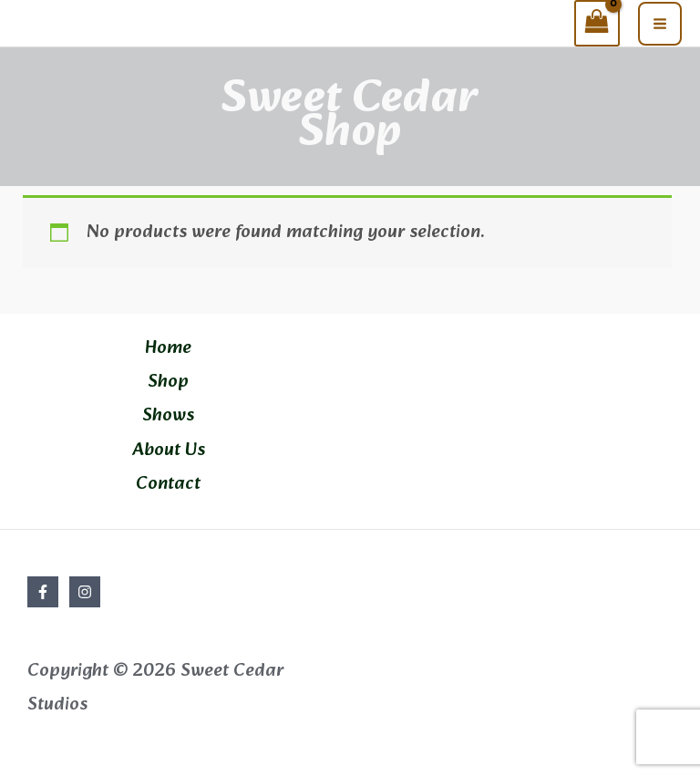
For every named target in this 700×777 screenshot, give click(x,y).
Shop (168, 382)
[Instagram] (85, 592)
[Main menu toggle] (660, 24)
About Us (169, 451)
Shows (168, 416)
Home (168, 348)
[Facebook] (43, 592)
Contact (168, 484)
